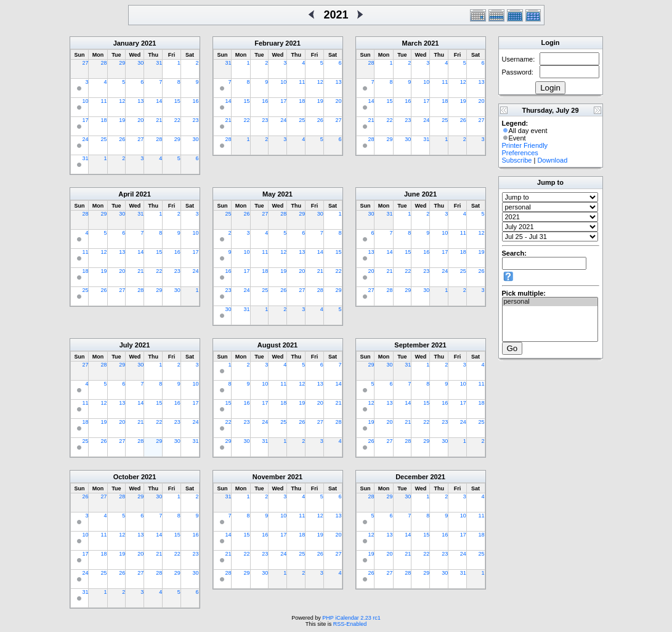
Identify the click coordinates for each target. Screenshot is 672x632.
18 (103, 120)
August (269, 345)
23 (195, 120)
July (126, 345)
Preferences (520, 153)
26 (122, 139)
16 (195, 101)
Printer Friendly (525, 145)
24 (85, 139)
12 (122, 101)
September (412, 345)
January (126, 43)
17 (85, 120)
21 (159, 120)
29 (122, 63)
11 (103, 101)
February (269, 43)
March (412, 43)
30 (140, 63)
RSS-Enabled (350, 624)
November (269, 477)
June (412, 194)
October (126, 477)
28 (103, 63)
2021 (148, 43)
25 (103, 139)
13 (140, 101)
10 (85, 101)
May (269, 194)
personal (550, 302)
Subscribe (517, 160)
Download (552, 160)
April (126, 194)
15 (177, 101)
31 (159, 63)
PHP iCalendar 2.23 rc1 (351, 618)
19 (122, 120)
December (412, 477)
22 (177, 120)
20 (140, 120)
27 (85, 63)
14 (159, 101)
